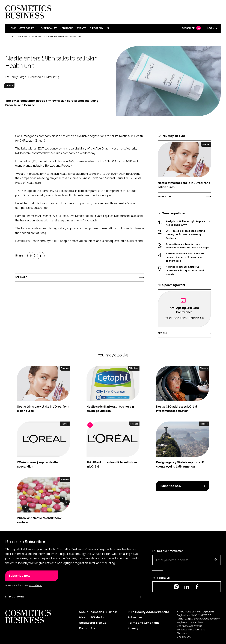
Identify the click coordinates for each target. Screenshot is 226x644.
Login (211, 28)
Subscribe (191, 28)
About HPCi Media (92, 617)
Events (82, 28)
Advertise (135, 617)
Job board (67, 28)
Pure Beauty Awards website (148, 612)
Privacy (133, 628)
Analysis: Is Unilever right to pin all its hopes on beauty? (188, 223)
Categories (27, 28)
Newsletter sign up (93, 623)
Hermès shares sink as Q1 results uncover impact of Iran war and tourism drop (185, 257)
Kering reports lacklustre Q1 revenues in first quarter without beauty (185, 271)
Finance (10, 85)
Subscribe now (170, 486)
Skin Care (134, 368)
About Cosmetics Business (98, 612)
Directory (97, 28)
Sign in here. (35, 585)
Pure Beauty (49, 28)
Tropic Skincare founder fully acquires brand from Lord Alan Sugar (188, 246)
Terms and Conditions (144, 623)
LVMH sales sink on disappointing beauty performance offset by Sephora (185, 235)
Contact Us (87, 628)
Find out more (15, 597)
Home (12, 28)
